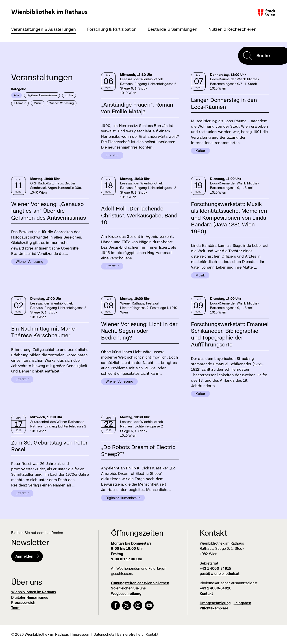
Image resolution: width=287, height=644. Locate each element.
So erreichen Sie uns (128, 588)
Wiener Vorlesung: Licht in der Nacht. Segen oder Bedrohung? (139, 331)
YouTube (149, 605)
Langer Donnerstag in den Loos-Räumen (224, 103)
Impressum (81, 634)
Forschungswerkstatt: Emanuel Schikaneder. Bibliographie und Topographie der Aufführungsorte (230, 334)
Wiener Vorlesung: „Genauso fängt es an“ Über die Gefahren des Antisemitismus (49, 211)
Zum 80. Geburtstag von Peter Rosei (49, 446)
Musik (38, 103)
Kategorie (19, 89)
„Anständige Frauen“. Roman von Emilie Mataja (137, 108)
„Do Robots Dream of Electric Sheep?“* (138, 450)
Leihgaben (242, 603)
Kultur (69, 95)
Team (16, 608)
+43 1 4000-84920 (216, 588)
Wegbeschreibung (126, 594)
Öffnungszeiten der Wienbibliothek (140, 583)
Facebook (115, 605)
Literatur (20, 103)
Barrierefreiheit (130, 634)
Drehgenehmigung (215, 603)
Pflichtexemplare (214, 608)
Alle (16, 95)
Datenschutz (104, 634)
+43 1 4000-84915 (215, 568)
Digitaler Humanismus (42, 95)
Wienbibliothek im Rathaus (50, 12)
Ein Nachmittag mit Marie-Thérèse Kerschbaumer (44, 332)
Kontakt (207, 594)
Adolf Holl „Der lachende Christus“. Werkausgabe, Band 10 (139, 215)
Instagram (138, 605)
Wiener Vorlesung (62, 103)
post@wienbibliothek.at (220, 574)
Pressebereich (23, 603)
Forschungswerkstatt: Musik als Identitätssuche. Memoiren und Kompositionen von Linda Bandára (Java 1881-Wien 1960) (229, 218)
